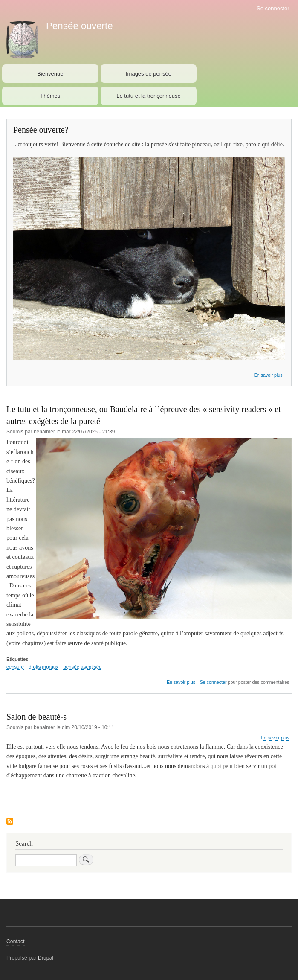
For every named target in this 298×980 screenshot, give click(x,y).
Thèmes (50, 96)
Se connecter (273, 8)
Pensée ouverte (80, 26)
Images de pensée (149, 74)
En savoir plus (268, 375)
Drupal (46, 958)
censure (15, 667)
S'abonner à (10, 822)
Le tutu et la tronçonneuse (148, 96)
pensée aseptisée (82, 667)
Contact (16, 942)
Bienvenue (50, 74)
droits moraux (43, 667)
